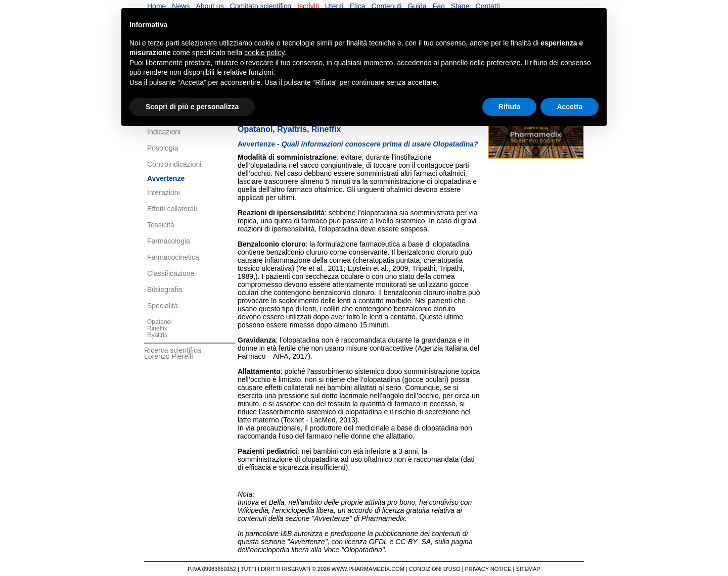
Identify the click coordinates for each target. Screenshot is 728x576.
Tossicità (161, 225)
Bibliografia (165, 290)
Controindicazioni (174, 164)
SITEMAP (528, 569)
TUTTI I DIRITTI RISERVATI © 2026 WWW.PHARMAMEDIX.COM (323, 569)
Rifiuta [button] (510, 107)
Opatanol (160, 322)
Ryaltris (157, 335)
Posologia (163, 148)
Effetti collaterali (172, 209)
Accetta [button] (570, 107)
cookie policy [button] (264, 53)
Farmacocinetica (173, 257)
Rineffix (157, 328)
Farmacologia (169, 241)
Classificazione (171, 273)
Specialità (163, 306)
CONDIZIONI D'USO (435, 569)
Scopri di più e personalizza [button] (192, 107)
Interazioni (164, 193)
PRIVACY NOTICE (488, 569)
